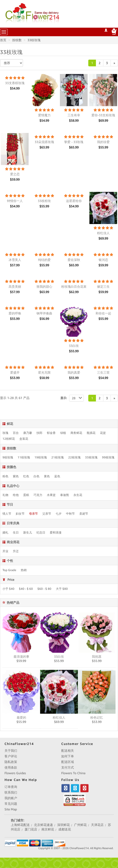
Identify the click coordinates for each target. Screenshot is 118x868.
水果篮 (51, 495)
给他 (16, 495)
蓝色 (57, 476)
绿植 (63, 433)
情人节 (7, 514)
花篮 (103, 433)
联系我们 (11, 792)
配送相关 (68, 751)
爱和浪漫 (56, 533)
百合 (16, 433)
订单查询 (11, 787)
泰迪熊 (65, 495)
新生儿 (28, 533)
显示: (64, 398)
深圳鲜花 (64, 825)
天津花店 (97, 825)
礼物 (5, 495)
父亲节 (47, 514)
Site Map (11, 809)
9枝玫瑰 (8, 458)
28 (78, 398)
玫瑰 (5, 433)
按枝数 (17, 40)
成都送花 (65, 829)
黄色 (47, 476)
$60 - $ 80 (44, 589)
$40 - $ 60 (26, 589)
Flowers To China (73, 773)
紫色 (16, 476)
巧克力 (38, 495)
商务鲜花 (76, 433)
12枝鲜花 (9, 439)
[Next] (114, 63)
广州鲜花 (80, 825)
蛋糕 (26, 495)
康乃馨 (28, 433)
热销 (24, 570)
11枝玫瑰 (24, 458)
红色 (26, 476)
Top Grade (9, 570)
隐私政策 (11, 762)
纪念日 (41, 533)
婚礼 (5, 533)
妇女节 (20, 514)
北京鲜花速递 (43, 825)
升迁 (16, 551)
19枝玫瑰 (41, 458)
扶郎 (39, 433)
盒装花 (24, 439)
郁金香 (51, 433)
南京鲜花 (48, 829)
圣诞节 (84, 514)
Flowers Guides (15, 773)
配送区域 (68, 762)
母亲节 (33, 514)
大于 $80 (62, 589)
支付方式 (68, 767)
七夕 (59, 514)
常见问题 (11, 804)
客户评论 (11, 756)
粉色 (5, 476)
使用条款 (11, 767)
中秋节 (70, 514)
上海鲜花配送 (20, 825)
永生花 (78, 495)
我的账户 (11, 798)
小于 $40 (8, 589)
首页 (3, 40)
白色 (36, 476)
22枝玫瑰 (74, 458)
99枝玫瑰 (108, 458)
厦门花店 (31, 829)
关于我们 (11, 751)
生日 (16, 533)
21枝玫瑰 (58, 458)
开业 (5, 551)
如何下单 (68, 756)
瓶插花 (91, 433)
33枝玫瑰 (34, 40)
